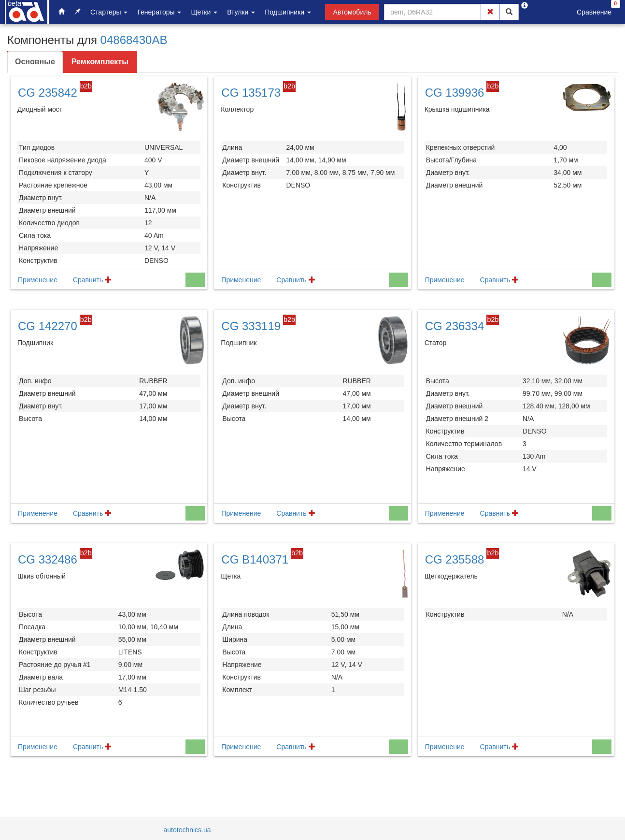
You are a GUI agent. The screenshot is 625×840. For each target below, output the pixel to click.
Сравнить (92, 280)
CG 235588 (455, 559)
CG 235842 (48, 93)
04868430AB (134, 40)
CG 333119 (251, 326)
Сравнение (594, 12)
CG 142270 (48, 326)
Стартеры (109, 12)
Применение (38, 280)
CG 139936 (455, 93)
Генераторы (159, 12)
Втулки (241, 12)
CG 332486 (48, 559)
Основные (35, 62)
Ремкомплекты (100, 62)
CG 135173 (251, 93)
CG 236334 (455, 326)
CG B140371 (255, 559)
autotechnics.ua (187, 830)
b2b (86, 86)
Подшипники (288, 12)
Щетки (204, 12)
